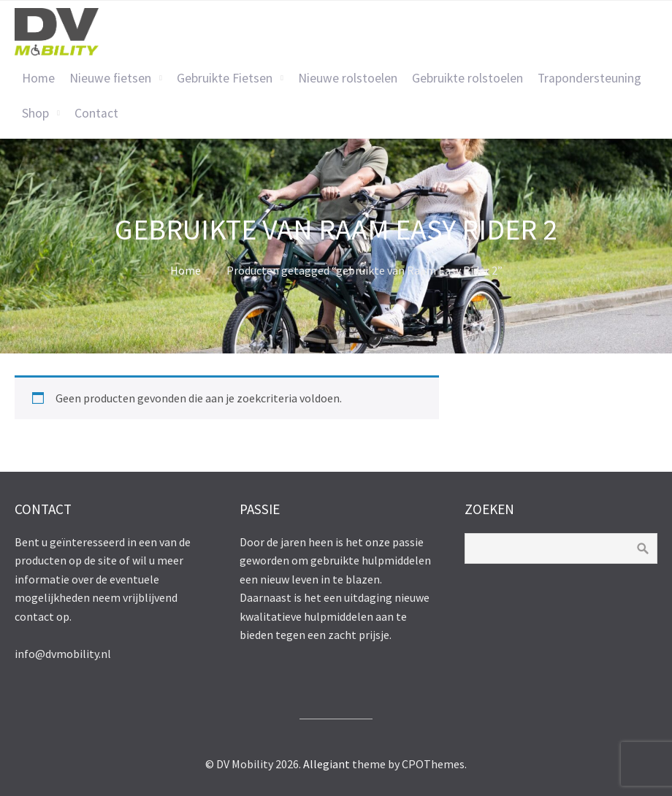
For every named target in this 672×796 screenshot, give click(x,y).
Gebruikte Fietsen (225, 78)
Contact (96, 113)
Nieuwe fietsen (110, 78)
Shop (35, 113)
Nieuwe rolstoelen (348, 78)
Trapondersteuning (589, 78)
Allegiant (327, 764)
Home (38, 78)
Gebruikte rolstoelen (467, 78)
